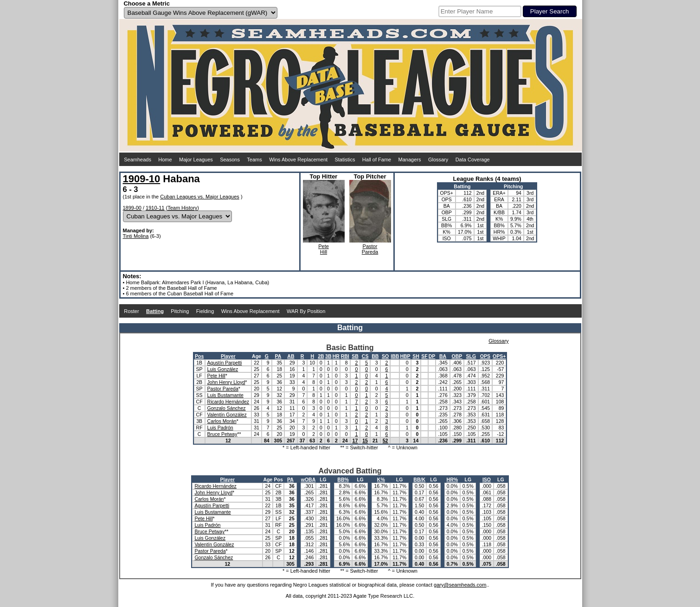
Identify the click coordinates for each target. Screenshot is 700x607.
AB (291, 356)
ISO (487, 479)
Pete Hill (216, 376)
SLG (471, 356)
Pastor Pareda (223, 389)
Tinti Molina (136, 236)
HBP (405, 356)
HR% (453, 479)
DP (432, 356)
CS (365, 356)
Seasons (230, 160)
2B (321, 356)
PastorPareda (370, 249)
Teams (254, 160)
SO (385, 356)
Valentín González (227, 415)
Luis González (223, 369)
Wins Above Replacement (298, 160)
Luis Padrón (220, 428)
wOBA (308, 479)
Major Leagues (196, 160)
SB (355, 356)
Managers (410, 160)
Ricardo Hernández (228, 402)
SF (424, 356)
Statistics (345, 160)
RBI (345, 356)
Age (257, 356)
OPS (485, 356)
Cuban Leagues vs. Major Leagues (200, 197)
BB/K (419, 479)
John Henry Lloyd (226, 382)
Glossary (438, 160)
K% (381, 479)
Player (228, 356)
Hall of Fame (377, 160)
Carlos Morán (222, 421)
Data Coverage (473, 160)
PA (278, 356)
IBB (395, 356)
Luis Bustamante (225, 395)
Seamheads (138, 160)
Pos (199, 356)
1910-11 (155, 208)
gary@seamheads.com (460, 585)
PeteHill (324, 249)
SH (416, 356)
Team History (182, 208)
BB (375, 356)
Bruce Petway (222, 434)
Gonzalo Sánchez (227, 408)
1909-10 (142, 179)
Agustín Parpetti (225, 363)
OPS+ (499, 356)
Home (165, 160)
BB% (343, 479)
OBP (457, 356)
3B (328, 356)
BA (443, 356)
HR (336, 356)
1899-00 (132, 208)
